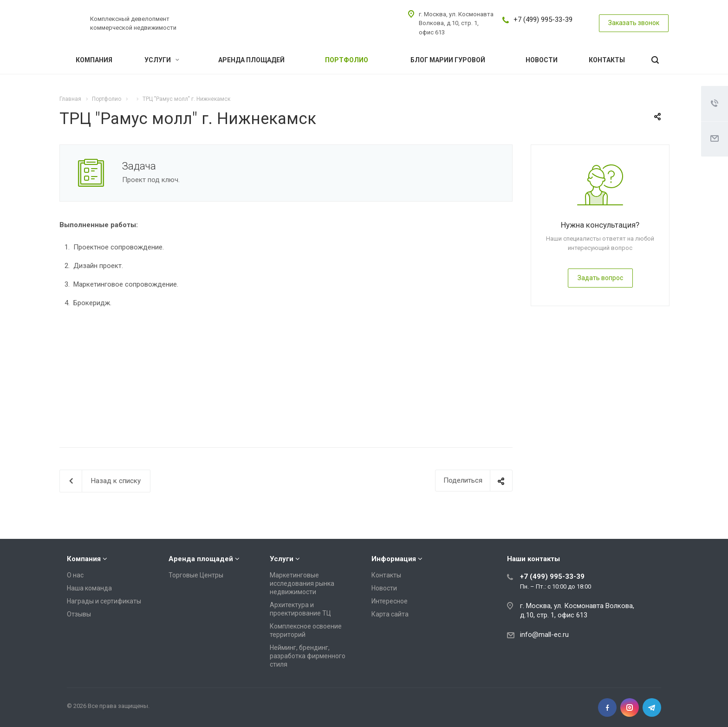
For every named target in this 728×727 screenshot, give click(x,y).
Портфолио (347, 60)
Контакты (607, 60)
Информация (394, 559)
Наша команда (89, 588)
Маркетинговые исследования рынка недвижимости (302, 583)
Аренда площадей (251, 60)
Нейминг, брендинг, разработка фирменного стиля (308, 656)
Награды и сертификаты (104, 601)
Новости (542, 60)
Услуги (162, 60)
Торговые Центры (196, 575)
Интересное (390, 601)
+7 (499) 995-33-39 (543, 20)
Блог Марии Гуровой (448, 60)
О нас (75, 575)
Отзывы (79, 614)
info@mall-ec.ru (544, 635)
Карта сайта (390, 614)
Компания (94, 60)
